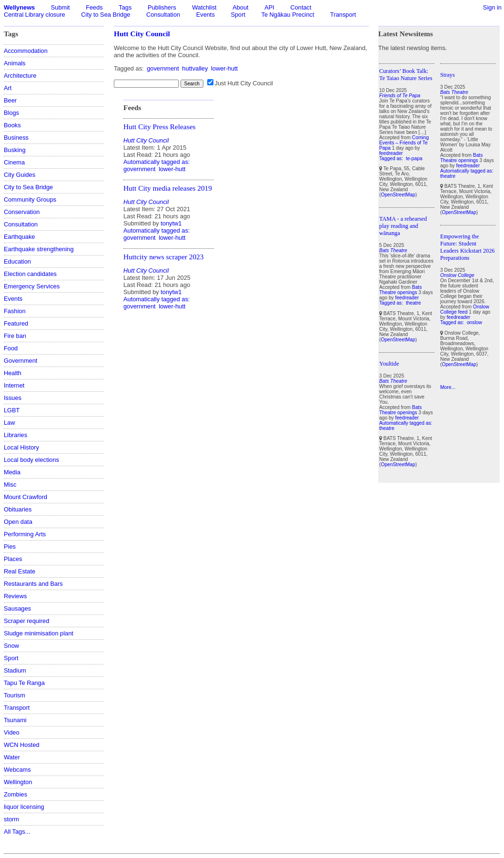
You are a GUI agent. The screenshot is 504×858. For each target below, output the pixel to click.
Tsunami (15, 720)
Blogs (11, 113)
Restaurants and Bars (33, 584)
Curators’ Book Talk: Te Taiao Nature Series (406, 75)
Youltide (389, 364)
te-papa (414, 158)
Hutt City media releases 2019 (168, 188)
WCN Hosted (22, 745)
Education (17, 261)
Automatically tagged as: (156, 162)
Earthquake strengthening (39, 249)
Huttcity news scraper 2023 (163, 257)
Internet (14, 385)
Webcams (17, 770)
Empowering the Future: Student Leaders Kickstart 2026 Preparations (467, 247)
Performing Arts (25, 534)
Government (20, 361)
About (240, 7)
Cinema (14, 162)
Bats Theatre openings (400, 290)
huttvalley (195, 68)
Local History (21, 447)
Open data (18, 522)
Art (8, 88)
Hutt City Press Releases (159, 127)
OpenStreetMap (398, 195)
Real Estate (20, 571)
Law (9, 423)
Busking (15, 150)
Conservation (22, 212)
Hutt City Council (142, 34)
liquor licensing (24, 807)
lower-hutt (224, 68)
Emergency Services (32, 286)
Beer (10, 100)
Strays (448, 75)
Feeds (94, 7)
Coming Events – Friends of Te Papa (404, 143)
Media (12, 472)
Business (16, 138)
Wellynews (19, 7)
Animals (15, 63)
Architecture (20, 76)
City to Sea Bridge (106, 15)
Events (206, 15)
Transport (343, 15)
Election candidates (30, 274)
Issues (13, 398)
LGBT (12, 410)
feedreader (391, 153)
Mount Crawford (25, 497)
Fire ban (15, 336)
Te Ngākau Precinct (288, 15)
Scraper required (26, 621)
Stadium (15, 670)
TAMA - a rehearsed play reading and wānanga (403, 226)
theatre (413, 303)
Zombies (15, 794)
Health (13, 373)
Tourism (15, 695)
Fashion (15, 311)
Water (12, 757)
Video (12, 732)
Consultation (163, 15)
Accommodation (26, 51)
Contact (301, 7)
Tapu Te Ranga (24, 683)
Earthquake (19, 237)
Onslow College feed (465, 309)
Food (11, 348)
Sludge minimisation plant (39, 633)
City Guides (20, 175)
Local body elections (31, 460)
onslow (474, 322)
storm (11, 819)
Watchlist (204, 7)
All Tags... (17, 832)
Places (13, 559)
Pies (10, 546)
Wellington (18, 782)
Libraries (15, 435)
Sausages (17, 608)
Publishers (162, 7)
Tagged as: (392, 158)
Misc (10, 485)
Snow (11, 646)
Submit (60, 7)
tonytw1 (171, 223)
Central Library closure (35, 15)
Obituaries (18, 509)
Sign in (492, 7)
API (269, 7)
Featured (16, 323)
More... (448, 387)
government (163, 68)
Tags (125, 7)
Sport (238, 15)
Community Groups (30, 199)
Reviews (15, 596)
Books (12, 125)
